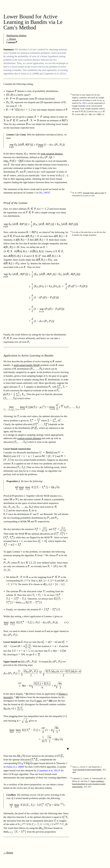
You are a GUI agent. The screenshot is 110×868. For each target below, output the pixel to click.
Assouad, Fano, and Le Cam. (94, 193)
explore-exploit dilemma (29, 438)
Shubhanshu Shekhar (16, 35)
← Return (11, 39)
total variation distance (52, 154)
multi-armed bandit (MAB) (27, 365)
